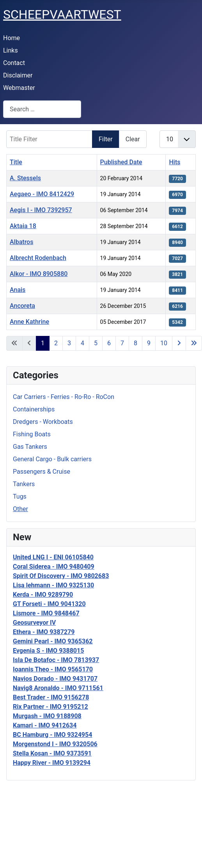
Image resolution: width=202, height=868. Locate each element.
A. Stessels (25, 178)
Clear (133, 139)
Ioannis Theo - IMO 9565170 (53, 669)
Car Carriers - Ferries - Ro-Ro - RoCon (64, 397)
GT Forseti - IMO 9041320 (49, 604)
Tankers (24, 484)
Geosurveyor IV (34, 623)
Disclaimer (18, 75)
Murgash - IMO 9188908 (47, 716)
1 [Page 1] (43, 343)
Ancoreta (22, 306)
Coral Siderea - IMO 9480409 (54, 567)
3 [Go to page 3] (69, 343)
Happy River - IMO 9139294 (52, 763)
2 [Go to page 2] (56, 343)
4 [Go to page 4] (82, 343)
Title (16, 162)
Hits (175, 162)
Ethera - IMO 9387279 (44, 632)
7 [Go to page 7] (122, 343)
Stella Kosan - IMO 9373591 (52, 753)
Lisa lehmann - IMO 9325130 (53, 585)
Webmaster (19, 88)
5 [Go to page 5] (96, 343)
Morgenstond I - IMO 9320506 (55, 744)
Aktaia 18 (23, 226)
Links (11, 50)
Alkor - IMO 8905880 (39, 274)
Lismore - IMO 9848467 (46, 613)
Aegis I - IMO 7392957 (41, 210)
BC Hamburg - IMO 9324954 (52, 735)
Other (20, 509)
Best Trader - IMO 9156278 (51, 697)
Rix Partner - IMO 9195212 (50, 707)
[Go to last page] (194, 343)
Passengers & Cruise (42, 472)
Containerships (34, 409)
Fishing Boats (32, 434)
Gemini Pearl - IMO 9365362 (53, 641)
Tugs (20, 496)
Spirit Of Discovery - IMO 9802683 (61, 576)
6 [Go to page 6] (109, 343)
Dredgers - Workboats (43, 422)
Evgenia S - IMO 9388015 (48, 651)
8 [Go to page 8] (136, 343)
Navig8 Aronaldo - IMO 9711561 (58, 688)
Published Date (121, 162)
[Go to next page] (179, 343)
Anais (18, 290)
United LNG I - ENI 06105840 (53, 557)
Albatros (21, 242)
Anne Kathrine (29, 322)
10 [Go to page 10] (164, 343)
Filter (106, 139)
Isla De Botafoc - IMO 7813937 (56, 660)
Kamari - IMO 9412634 (45, 725)
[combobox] (42, 109)
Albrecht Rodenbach (38, 258)
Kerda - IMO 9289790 (43, 595)
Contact (14, 63)
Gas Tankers (30, 447)
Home (12, 38)
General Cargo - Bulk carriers (52, 459)
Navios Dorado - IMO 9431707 (55, 679)
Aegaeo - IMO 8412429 (42, 194)
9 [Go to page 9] (149, 343)
